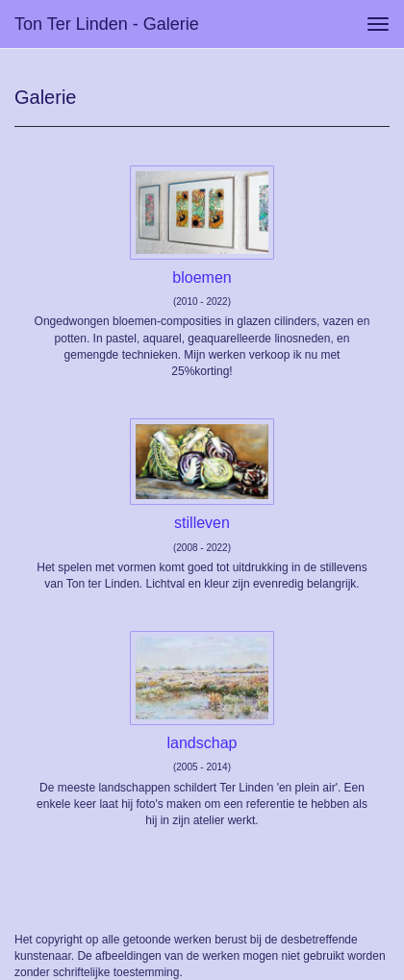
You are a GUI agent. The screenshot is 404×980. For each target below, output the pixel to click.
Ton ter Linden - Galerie (107, 24)
